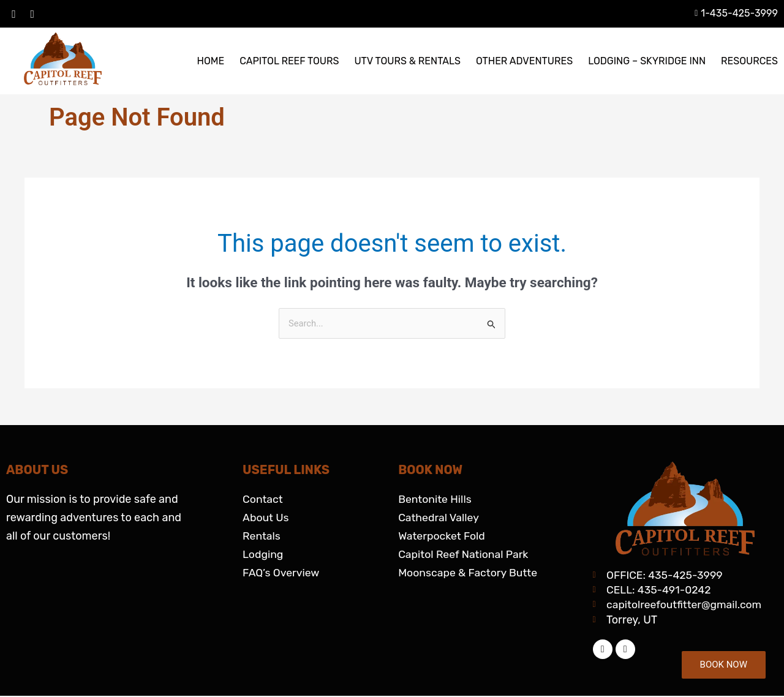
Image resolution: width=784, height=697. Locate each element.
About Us (266, 518)
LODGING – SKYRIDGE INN (647, 61)
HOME (210, 61)
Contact (263, 499)
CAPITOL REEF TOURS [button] (289, 61)
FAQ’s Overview (282, 573)
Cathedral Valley (439, 518)
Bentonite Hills (435, 499)
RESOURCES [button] (749, 61)
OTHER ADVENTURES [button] (524, 61)
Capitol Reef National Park (465, 554)
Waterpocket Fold (443, 536)
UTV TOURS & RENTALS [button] (407, 61)
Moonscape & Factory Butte (469, 573)
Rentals (262, 536)
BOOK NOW (724, 665)
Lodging (263, 554)
